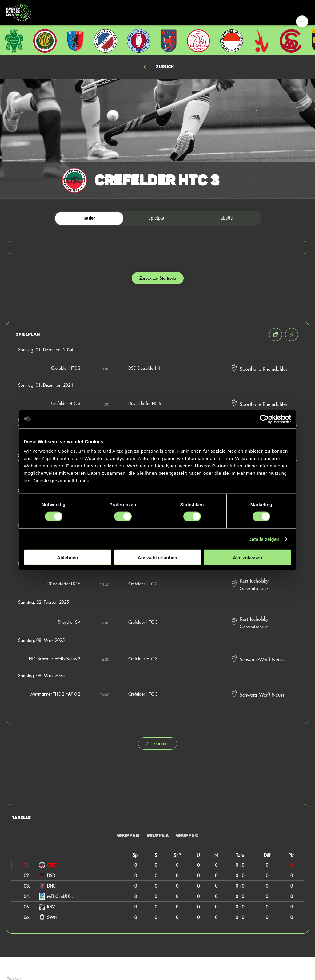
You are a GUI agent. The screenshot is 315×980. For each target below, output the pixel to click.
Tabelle (226, 218)
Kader (89, 218)
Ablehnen (67, 558)
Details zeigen (264, 539)
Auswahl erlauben (157, 558)
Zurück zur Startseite (158, 278)
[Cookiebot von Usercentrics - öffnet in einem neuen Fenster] (264, 419)
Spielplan (157, 218)
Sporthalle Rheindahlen (264, 369)
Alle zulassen (247, 558)
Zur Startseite (158, 743)
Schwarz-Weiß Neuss (262, 659)
